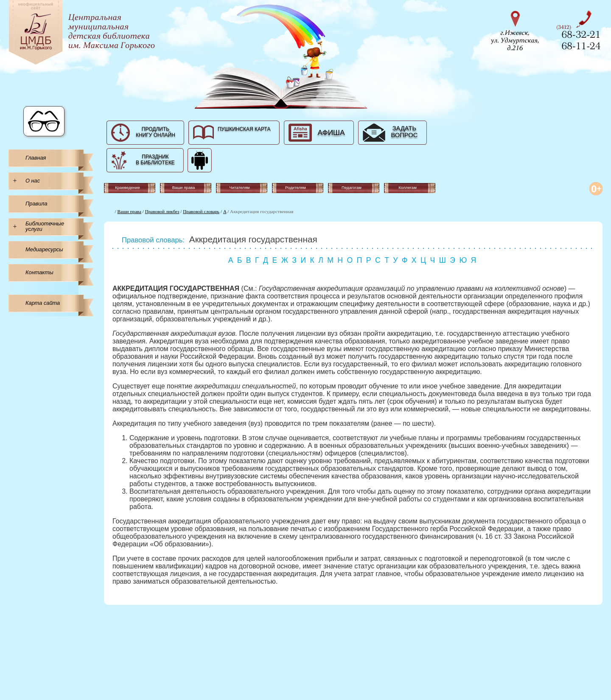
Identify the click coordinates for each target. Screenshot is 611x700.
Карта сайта (43, 303)
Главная (36, 158)
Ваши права (129, 211)
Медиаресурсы (44, 249)
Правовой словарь (201, 211)
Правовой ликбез (162, 211)
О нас (33, 181)
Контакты (39, 272)
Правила (36, 204)
